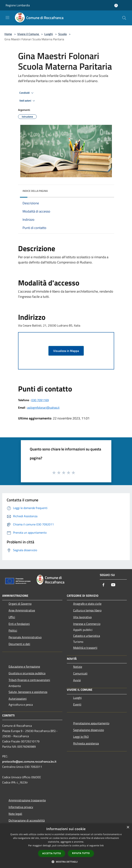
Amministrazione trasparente (27, 800)
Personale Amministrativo (25, 637)
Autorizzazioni (18, 699)
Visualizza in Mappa (66, 351)
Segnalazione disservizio (89, 730)
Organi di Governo (20, 604)
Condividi (27, 93)
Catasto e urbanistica (87, 636)
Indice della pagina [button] (35, 191)
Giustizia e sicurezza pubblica (27, 673)
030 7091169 (40, 400)
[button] (66, 862)
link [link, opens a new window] (102, 846)
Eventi (77, 704)
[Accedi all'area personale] (116, 6)
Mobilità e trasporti (85, 648)
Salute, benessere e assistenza (28, 692)
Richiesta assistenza (86, 743)
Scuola (62, 34)
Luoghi (49, 34)
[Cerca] (124, 18)
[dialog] (66, 846)
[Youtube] (113, 585)
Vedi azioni (28, 101)
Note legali (15, 814)
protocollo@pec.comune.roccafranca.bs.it (29, 761)
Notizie (78, 667)
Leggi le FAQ (81, 737)
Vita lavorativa (82, 617)
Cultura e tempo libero (87, 610)
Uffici (12, 617)
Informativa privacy (21, 807)
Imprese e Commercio (87, 624)
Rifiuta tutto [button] (81, 853)
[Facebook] (104, 585)
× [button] (128, 827)
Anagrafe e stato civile (87, 604)
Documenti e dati (19, 644)
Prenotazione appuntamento (91, 723)
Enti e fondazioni (19, 624)
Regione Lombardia (18, 5)
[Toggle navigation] (7, 18)
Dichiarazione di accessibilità (27, 820)
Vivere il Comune (28, 34)
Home (8, 34)
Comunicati (80, 673)
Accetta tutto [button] (52, 853)
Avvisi (77, 680)
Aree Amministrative (22, 610)
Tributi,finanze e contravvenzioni (29, 680)
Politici (13, 630)
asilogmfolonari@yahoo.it (43, 408)
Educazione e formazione (24, 666)
